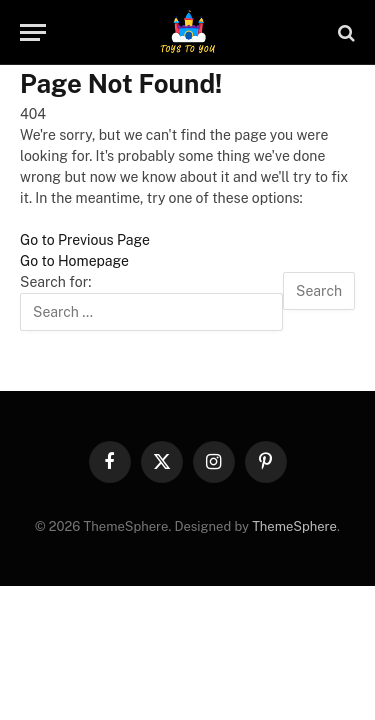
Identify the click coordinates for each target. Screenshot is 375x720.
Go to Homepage (74, 261)
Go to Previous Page (85, 240)
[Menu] (33, 32)
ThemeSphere (294, 526)
